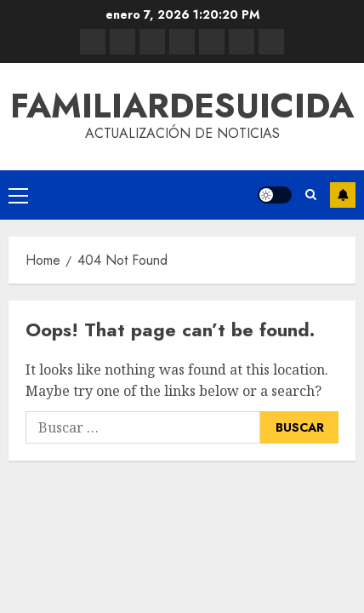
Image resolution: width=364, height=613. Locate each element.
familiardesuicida (182, 106)
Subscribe (343, 195)
